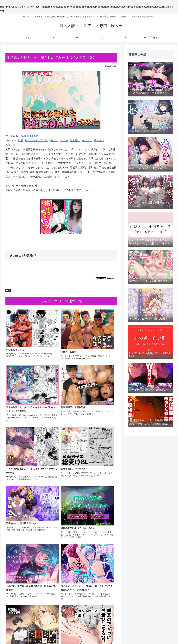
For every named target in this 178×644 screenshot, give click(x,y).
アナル (64, 140)
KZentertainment (30, 136)
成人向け (99, 140)
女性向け (87, 140)
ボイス (151, 635)
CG (135, 635)
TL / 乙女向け (168, 635)
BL (8, 290)
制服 (21, 140)
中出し (54, 140)
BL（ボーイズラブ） (37, 140)
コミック (127, 635)
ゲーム (142, 635)
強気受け (75, 140)
